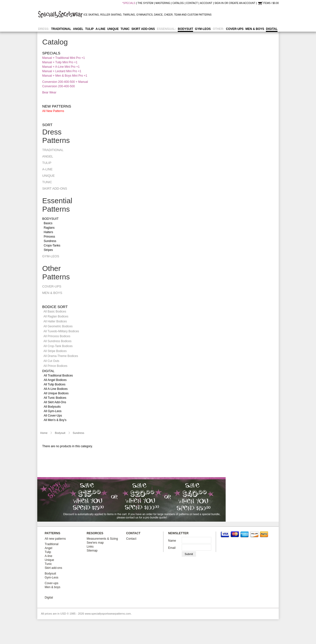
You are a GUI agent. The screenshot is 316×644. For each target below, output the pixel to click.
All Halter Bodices (55, 321)
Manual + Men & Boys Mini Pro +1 (65, 76)
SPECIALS (129, 3)
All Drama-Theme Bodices (61, 356)
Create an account (242, 3)
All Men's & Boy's (55, 420)
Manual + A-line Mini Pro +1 (61, 67)
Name (172, 541)
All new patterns (53, 111)
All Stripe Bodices (55, 351)
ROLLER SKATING (111, 15)
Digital (272, 29)
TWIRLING (129, 15)
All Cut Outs (51, 361)
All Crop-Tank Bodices (58, 346)
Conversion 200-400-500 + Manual (65, 82)
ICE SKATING (91, 15)
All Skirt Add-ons (55, 402)
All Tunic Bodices (55, 398)
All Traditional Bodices (58, 376)
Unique (113, 29)
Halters (48, 232)
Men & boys (255, 29)
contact (192, 3)
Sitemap (92, 551)
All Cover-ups (53, 416)
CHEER (168, 15)
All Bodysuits (52, 407)
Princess (49, 237)
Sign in (219, 3)
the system (145, 3)
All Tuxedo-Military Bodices (61, 331)
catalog (178, 3)
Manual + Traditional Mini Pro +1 (64, 58)
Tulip (89, 29)
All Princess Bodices (57, 336)
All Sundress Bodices (57, 341)
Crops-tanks (52, 245)
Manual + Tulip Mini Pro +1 (60, 62)
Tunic (125, 29)
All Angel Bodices (55, 380)
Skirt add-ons (143, 29)
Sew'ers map (95, 543)
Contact (131, 539)
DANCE (158, 15)
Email (172, 548)
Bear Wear (49, 92)
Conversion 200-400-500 (59, 86)
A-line (100, 29)
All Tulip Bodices (55, 384)
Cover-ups (235, 29)
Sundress (50, 241)
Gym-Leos (203, 29)
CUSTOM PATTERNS (199, 15)
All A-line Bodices (56, 389)
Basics (48, 223)
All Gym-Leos (53, 411)
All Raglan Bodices (56, 316)
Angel (78, 29)
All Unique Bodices (56, 393)
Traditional (61, 29)
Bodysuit (185, 29)
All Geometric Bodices (58, 326)
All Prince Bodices (55, 366)
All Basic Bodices (55, 311)
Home (44, 433)
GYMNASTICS (144, 15)
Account (206, 3)
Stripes (48, 250)
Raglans (49, 228)
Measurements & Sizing (102, 539)
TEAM (178, 15)
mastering (163, 3)
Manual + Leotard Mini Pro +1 (62, 71)
